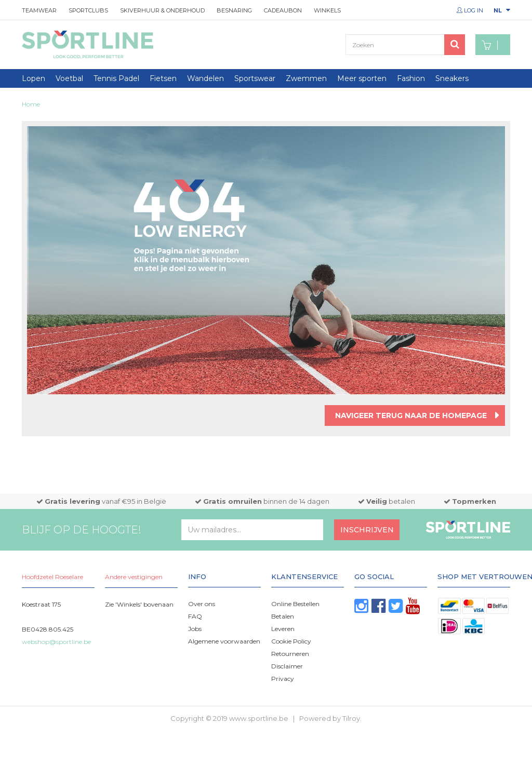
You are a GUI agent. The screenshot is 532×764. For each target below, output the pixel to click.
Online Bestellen (295, 604)
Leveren (283, 629)
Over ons (202, 604)
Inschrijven (367, 530)
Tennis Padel (116, 78)
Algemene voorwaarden (224, 641)
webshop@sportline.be (56, 642)
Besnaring (234, 10)
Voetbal (69, 78)
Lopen (34, 78)
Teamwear (39, 10)
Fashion (411, 78)
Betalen (283, 616)
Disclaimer (287, 666)
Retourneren (290, 654)
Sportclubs (88, 10)
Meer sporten (362, 78)
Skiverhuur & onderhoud (162, 10)
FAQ (195, 616)
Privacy (283, 679)
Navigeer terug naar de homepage (411, 415)
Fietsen (163, 78)
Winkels (327, 10)
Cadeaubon (283, 10)
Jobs (195, 629)
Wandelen (205, 78)
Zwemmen (306, 78)
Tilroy (351, 718)
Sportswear (255, 78)
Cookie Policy (291, 641)
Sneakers (452, 78)
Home (31, 104)
